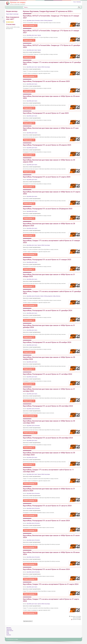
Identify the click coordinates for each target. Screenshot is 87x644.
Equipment (50, 21)
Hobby (54, 296)
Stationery (58, 296)
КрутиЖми (29, 21)
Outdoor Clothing (44, 21)
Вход (8, 632)
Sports (33, 21)
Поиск (23, 6)
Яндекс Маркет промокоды (12, 14)
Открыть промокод (30, 26)
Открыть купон (29, 40)
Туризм (39, 35)
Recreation (37, 21)
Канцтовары (47, 67)
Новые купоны (10, 631)
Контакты (79, 2)
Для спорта (35, 35)
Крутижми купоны (28, 621)
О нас (75, 2)
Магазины (9, 628)
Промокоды (9, 629)
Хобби (43, 67)
